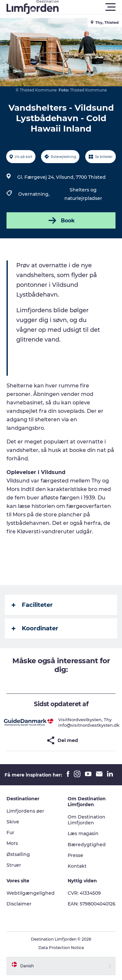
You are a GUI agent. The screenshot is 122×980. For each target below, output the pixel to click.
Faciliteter (32, 605)
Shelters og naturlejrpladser (83, 194)
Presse (75, 855)
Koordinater (35, 628)
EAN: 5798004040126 (92, 904)
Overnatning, (34, 194)
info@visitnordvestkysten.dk (89, 725)
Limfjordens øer (25, 811)
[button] (90, 7)
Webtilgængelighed (31, 893)
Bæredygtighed (87, 845)
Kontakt (77, 866)
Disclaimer (19, 904)
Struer (14, 865)
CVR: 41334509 (84, 893)
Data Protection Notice (61, 948)
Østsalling (18, 854)
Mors (12, 843)
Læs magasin (83, 833)
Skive (13, 822)
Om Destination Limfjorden (87, 820)
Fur (10, 833)
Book (61, 220)
